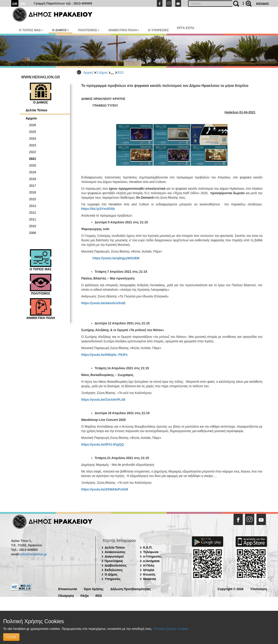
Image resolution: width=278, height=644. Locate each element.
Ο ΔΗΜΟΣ (60, 30)
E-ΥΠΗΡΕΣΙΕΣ (158, 30)
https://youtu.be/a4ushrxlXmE (103, 303)
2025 (33, 132)
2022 (33, 152)
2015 (33, 199)
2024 (33, 138)
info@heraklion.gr (34, 554)
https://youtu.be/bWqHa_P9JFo (104, 355)
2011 (33, 219)
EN (23, 4)
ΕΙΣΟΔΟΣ (263, 4)
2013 (33, 206)
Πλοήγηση (66, 595)
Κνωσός (149, 574)
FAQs (85, 595)
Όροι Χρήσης (94, 589)
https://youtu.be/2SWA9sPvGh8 (105, 489)
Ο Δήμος (102, 73)
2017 (33, 186)
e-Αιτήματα (151, 561)
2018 (33, 179)
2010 (33, 226)
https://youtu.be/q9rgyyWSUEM (116, 258)
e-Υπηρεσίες (153, 556)
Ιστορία (149, 570)
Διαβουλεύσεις (116, 565)
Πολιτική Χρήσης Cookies (171, 629)
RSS (99, 595)
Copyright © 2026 (231, 589)
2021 (120, 73)
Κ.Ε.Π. (148, 547)
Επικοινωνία (68, 589)
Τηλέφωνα (151, 552)
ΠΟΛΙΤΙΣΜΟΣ (89, 30)
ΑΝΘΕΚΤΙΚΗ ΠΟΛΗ (124, 30)
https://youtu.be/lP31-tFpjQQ (103, 444)
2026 (33, 125)
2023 (33, 145)
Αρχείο (31, 118)
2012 (33, 213)
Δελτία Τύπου (37, 110)
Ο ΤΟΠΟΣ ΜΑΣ (31, 30)
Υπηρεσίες (113, 579)
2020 (33, 165)
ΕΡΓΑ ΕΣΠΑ (186, 28)
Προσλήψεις (114, 561)
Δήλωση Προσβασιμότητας (131, 589)
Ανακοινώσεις (115, 552)
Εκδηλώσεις (114, 570)
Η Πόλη (149, 565)
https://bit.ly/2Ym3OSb (98, 209)
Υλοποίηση (259, 589)
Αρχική (88, 73)
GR (15, 4)
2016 (33, 192)
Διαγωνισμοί (114, 556)
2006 (33, 233)
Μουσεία (150, 579)
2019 (33, 172)
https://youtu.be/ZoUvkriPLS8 (103, 400)
